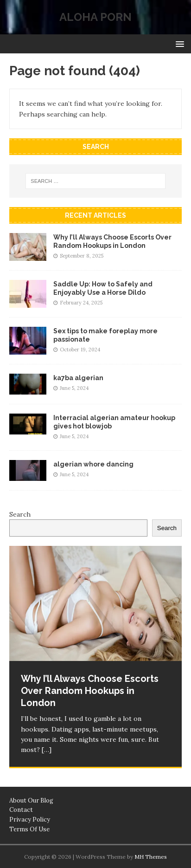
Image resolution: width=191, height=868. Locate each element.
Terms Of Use (29, 829)
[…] (47, 750)
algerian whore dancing (93, 464)
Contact (21, 810)
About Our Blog (31, 800)
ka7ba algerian (78, 378)
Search (20, 514)
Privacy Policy (30, 819)
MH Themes (151, 857)
